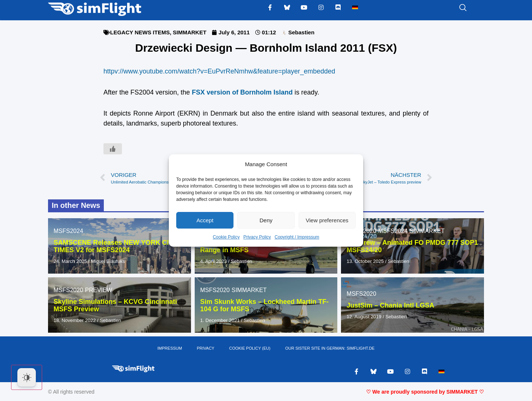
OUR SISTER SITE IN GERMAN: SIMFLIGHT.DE (330, 349)
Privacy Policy (257, 237)
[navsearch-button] (454, 8)
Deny (266, 220)
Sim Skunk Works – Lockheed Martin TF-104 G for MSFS (265, 305)
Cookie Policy (226, 237)
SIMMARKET (190, 32)
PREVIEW (99, 290)
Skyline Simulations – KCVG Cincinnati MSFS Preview (115, 305)
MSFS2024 (68, 231)
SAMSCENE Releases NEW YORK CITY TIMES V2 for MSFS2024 (115, 246)
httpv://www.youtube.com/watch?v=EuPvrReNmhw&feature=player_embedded (219, 71)
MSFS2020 (68, 290)
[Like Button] (113, 149)
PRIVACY (206, 349)
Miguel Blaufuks (108, 261)
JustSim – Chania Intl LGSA (390, 305)
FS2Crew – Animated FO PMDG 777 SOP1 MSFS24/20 (412, 246)
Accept (205, 220)
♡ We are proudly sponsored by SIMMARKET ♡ (425, 392)
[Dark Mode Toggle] (27, 377)
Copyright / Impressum (297, 237)
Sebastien (242, 261)
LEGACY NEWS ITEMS (140, 32)
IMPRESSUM (170, 349)
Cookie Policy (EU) (250, 349)
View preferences (327, 220)
